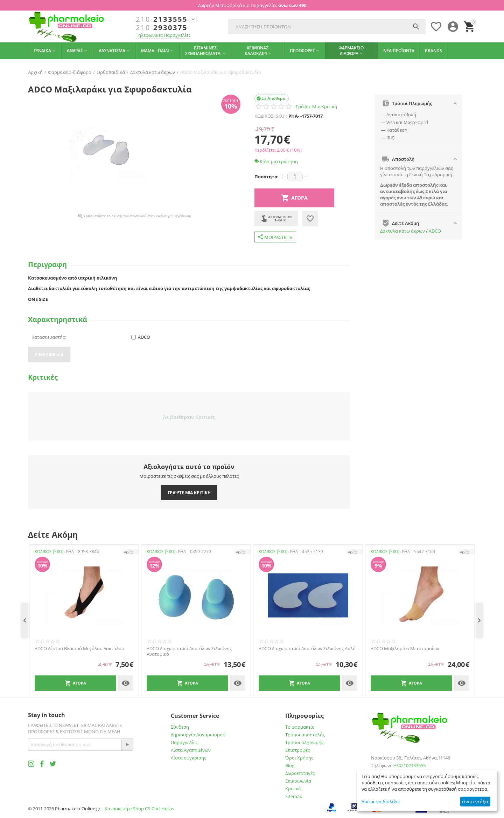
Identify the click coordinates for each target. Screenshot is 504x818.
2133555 (162, 19)
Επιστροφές (297, 750)
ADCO (435, 231)
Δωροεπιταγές (300, 773)
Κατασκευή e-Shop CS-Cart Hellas (139, 809)
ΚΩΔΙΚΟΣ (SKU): (271, 116)
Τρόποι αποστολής (305, 735)
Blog (290, 765)
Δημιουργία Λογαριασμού (198, 735)
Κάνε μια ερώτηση (276, 161)
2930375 (162, 28)
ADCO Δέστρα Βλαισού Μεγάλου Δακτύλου (79, 649)
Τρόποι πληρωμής (304, 742)
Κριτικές (294, 789)
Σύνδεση (180, 727)
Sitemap (294, 796)
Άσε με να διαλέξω (381, 802)
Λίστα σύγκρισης (188, 758)
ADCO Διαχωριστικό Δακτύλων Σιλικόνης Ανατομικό (189, 651)
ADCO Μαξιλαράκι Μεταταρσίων (405, 649)
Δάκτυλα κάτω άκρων (402, 231)
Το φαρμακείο (300, 727)
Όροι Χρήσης (299, 758)
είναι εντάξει (475, 802)
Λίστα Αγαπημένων (191, 750)
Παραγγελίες (184, 742)
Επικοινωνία (298, 781)
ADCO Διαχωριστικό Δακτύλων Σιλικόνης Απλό (307, 649)
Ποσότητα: (267, 177)
